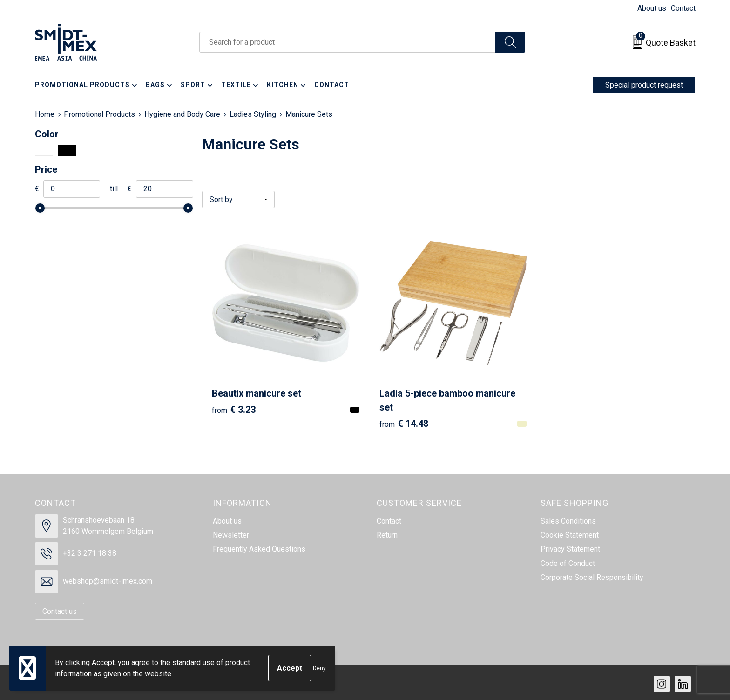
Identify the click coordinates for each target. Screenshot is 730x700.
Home (45, 114)
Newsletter (231, 532)
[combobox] (347, 42)
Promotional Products (99, 114)
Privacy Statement (570, 546)
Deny (319, 668)
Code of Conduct (568, 560)
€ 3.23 (234, 406)
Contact (683, 8)
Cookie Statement (570, 532)
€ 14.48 (401, 420)
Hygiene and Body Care (182, 114)
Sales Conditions (568, 518)
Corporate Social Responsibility (592, 575)
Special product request (644, 85)
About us (652, 8)
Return (387, 532)
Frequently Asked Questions (259, 546)
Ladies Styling (253, 114)
